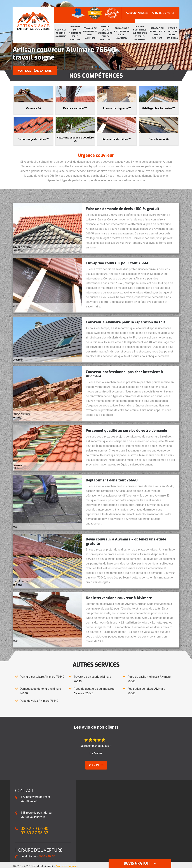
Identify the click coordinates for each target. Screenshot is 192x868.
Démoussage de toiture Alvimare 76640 (40, 691)
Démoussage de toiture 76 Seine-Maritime (122, 33)
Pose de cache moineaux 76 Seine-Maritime (105, 33)
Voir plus (96, 765)
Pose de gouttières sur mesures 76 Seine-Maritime (140, 33)
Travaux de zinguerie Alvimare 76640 (92, 679)
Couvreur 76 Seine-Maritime (61, 33)
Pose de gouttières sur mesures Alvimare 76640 (94, 691)
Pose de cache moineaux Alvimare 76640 (149, 679)
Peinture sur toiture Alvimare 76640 (42, 677)
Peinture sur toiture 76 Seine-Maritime (75, 33)
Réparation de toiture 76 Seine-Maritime (157, 33)
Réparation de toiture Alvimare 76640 (146, 691)
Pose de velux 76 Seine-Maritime (173, 33)
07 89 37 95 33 (163, 13)
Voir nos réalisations (35, 71)
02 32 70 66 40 (137, 13)
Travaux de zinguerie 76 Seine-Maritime (90, 33)
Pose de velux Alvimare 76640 (39, 701)
